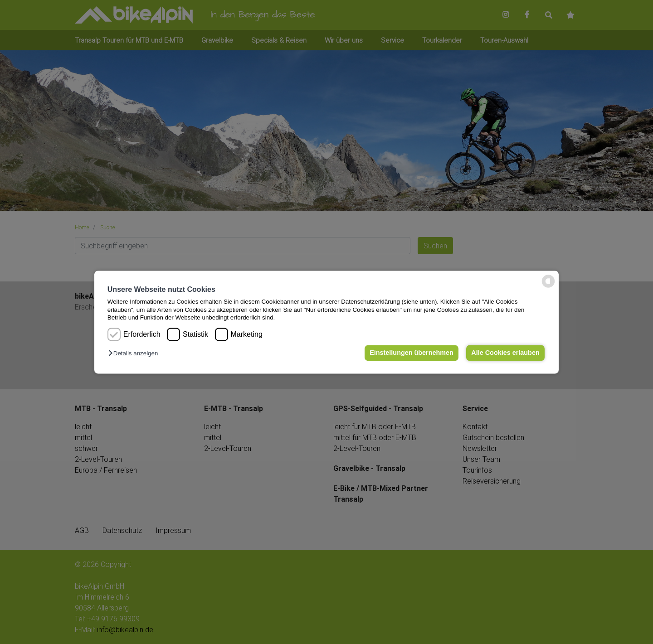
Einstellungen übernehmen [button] (412, 353)
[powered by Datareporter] (548, 287)
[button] (135, 354)
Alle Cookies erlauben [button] (505, 353)
